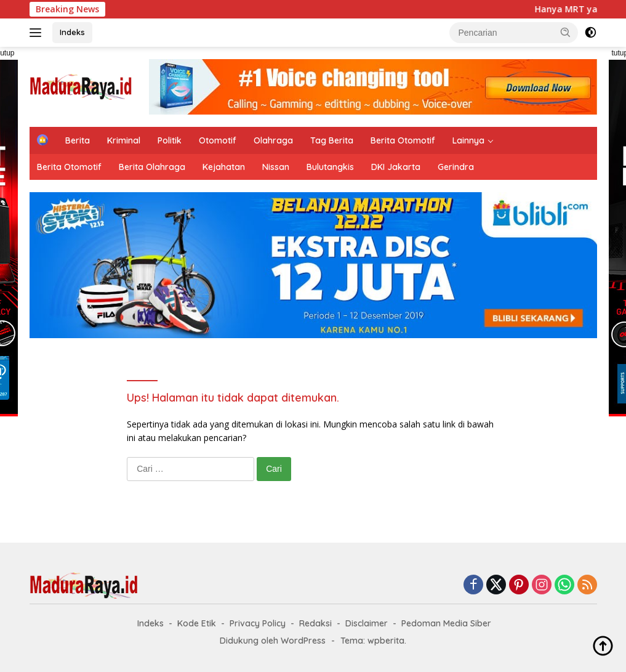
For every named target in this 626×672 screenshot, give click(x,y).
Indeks (72, 32)
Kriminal (124, 140)
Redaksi (315, 623)
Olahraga (273, 140)
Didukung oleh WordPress (273, 641)
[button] (566, 32)
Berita (78, 140)
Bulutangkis (330, 167)
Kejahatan (224, 167)
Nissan (276, 167)
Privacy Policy (258, 623)
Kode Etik (197, 623)
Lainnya (468, 140)
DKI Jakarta (396, 167)
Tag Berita (332, 140)
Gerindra (456, 167)
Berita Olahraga (152, 167)
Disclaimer (367, 623)
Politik (170, 140)
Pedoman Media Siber (446, 623)
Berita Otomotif (403, 140)
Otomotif (218, 140)
